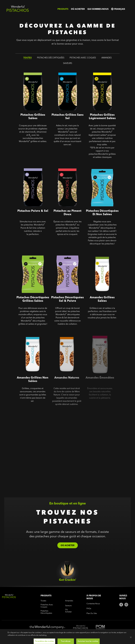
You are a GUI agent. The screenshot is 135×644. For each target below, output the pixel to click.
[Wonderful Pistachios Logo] (18, 11)
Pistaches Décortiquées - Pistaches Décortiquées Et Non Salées (99, 169)
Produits (63, 9)
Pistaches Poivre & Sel (27, 165)
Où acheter (78, 9)
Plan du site (92, 613)
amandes (107, 58)
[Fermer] (131, 641)
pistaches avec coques (83, 58)
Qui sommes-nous (98, 9)
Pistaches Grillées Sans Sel (64, 69)
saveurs (68, 64)
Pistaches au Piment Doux (63, 165)
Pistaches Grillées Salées (29, 69)
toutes (27, 58)
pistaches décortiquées (51, 58)
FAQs (89, 608)
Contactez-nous (93, 604)
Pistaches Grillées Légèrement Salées (101, 71)
